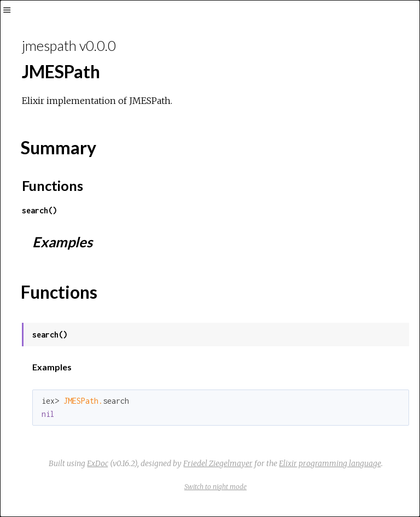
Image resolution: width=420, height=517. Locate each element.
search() (39, 210)
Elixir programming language (330, 463)
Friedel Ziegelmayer (218, 463)
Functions (52, 185)
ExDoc (98, 463)
